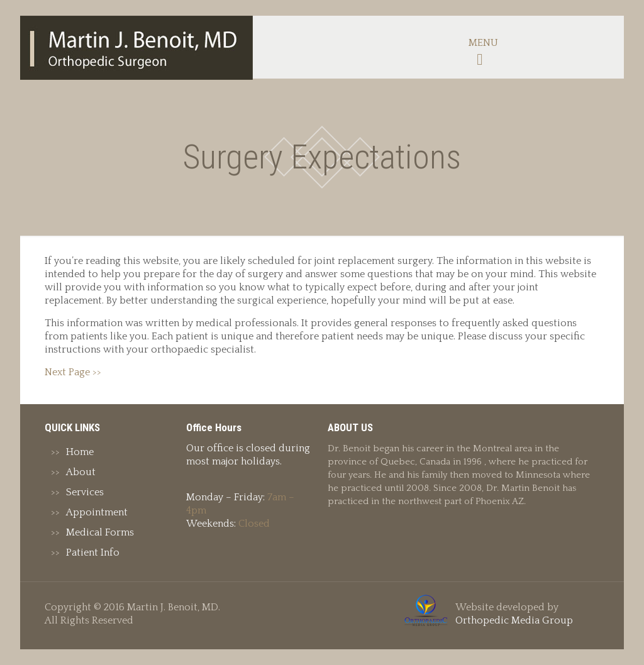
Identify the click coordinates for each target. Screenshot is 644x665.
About (81, 472)
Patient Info (93, 552)
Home (80, 452)
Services (85, 492)
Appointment (97, 512)
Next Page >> (73, 372)
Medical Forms (100, 532)
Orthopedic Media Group (514, 620)
